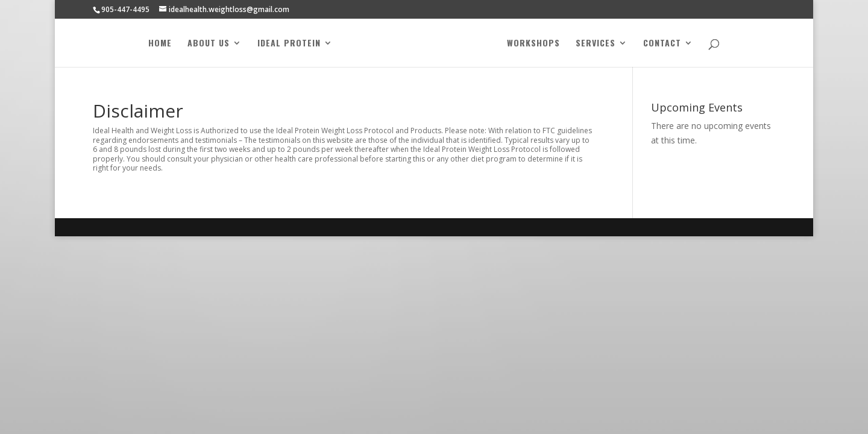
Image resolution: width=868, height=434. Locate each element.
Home (160, 44)
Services (596, 44)
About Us (209, 44)
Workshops (533, 44)
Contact (662, 44)
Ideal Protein (289, 44)
